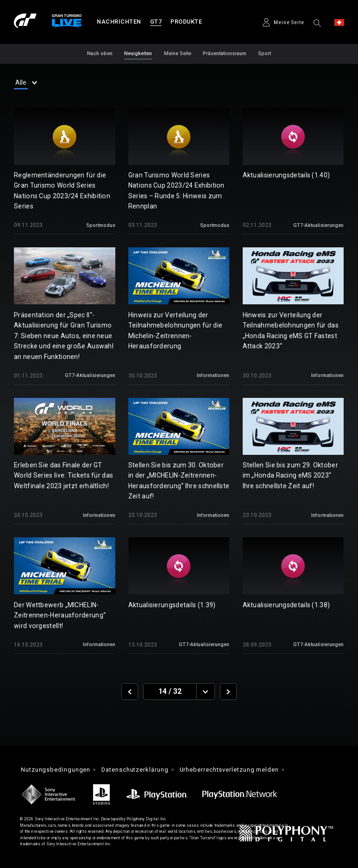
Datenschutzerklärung (136, 770)
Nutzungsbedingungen (56, 770)
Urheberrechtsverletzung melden (232, 770)
